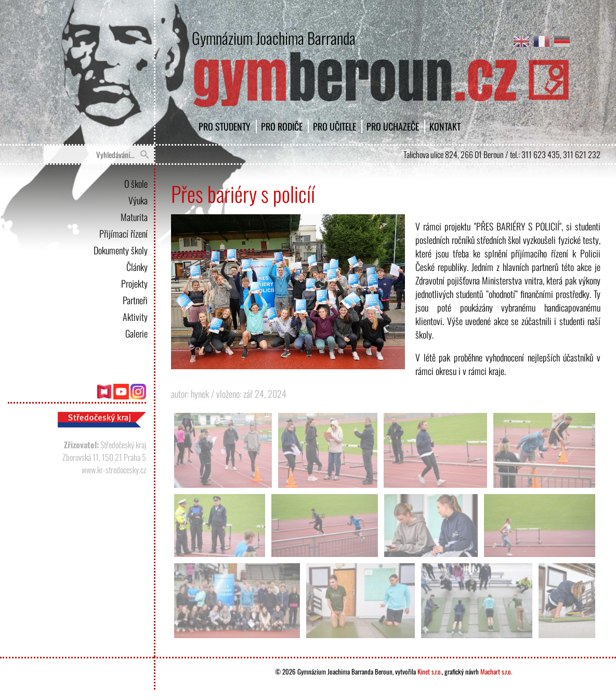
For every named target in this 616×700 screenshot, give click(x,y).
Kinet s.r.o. (430, 671)
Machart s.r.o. (496, 671)
